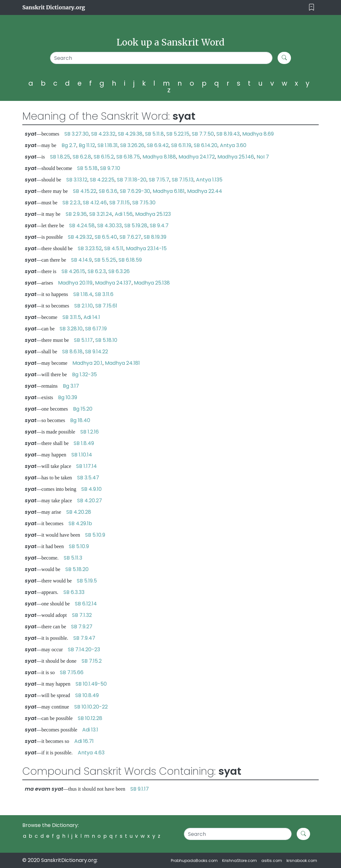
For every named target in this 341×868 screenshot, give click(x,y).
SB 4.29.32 (80, 237)
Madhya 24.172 (197, 157)
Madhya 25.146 (236, 157)
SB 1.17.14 (87, 466)
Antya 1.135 (209, 180)
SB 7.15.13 (183, 180)
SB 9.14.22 (97, 352)
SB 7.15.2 (92, 661)
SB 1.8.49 (84, 443)
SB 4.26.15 (73, 271)
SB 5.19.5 (87, 581)
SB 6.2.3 (97, 271)
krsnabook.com (302, 861)
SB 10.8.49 (87, 695)
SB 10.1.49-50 (91, 684)
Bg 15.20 (83, 409)
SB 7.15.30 (144, 203)
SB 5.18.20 (77, 569)
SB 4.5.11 (114, 248)
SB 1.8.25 (60, 157)
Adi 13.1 (90, 730)
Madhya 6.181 (169, 191)
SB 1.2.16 (90, 432)
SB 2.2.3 (71, 203)
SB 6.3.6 (108, 191)
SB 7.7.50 (203, 134)
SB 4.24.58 (82, 226)
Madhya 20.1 (87, 363)
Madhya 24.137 (113, 283)
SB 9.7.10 (110, 168)
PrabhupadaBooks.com (194, 861)
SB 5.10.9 (95, 535)
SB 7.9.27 (82, 627)
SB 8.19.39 (155, 237)
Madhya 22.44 (205, 191)
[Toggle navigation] (312, 7)
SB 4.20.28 (79, 512)
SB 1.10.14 (82, 455)
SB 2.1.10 (83, 306)
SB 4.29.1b (80, 523)
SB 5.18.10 (106, 340)
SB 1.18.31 (108, 145)
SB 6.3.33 (74, 592)
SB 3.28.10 (71, 329)
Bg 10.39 (68, 397)
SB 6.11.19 (181, 145)
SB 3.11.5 (72, 317)
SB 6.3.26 (119, 271)
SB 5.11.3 (73, 558)
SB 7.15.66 (72, 672)
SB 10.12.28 (90, 718)
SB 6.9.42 (158, 145)
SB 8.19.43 (228, 134)
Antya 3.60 (233, 145)
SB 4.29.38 (130, 134)
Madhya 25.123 (153, 214)
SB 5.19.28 (136, 226)
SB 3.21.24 (101, 214)
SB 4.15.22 (85, 191)
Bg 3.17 (71, 386)
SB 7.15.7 (159, 180)
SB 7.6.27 (130, 237)
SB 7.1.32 (82, 615)
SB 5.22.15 (178, 134)
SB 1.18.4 (83, 294)
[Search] (161, 58)
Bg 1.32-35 (84, 374)
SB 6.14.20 (206, 145)
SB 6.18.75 (128, 157)
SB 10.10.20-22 (91, 707)
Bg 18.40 (80, 420)
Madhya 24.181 (122, 363)
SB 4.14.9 (81, 260)
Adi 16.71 (84, 741)
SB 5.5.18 (87, 168)
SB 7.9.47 (84, 638)
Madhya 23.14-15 (146, 248)
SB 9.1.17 (140, 789)
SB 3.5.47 (88, 478)
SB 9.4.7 (159, 226)
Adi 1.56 (124, 214)
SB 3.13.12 (77, 180)
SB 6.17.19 (96, 329)
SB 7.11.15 (120, 203)
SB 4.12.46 (95, 203)
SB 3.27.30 (76, 134)
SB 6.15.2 (104, 157)
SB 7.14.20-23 (84, 649)
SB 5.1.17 (83, 340)
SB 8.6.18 (72, 352)
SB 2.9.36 (76, 214)
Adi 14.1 (92, 317)
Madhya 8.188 (159, 157)
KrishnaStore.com (239, 861)
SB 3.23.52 (90, 248)
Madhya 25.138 (152, 283)
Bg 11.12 (87, 145)
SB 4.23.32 (103, 134)
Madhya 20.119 (75, 283)
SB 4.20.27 (90, 501)
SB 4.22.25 (102, 180)
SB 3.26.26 (132, 145)
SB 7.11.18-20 (132, 180)
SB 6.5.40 (106, 237)
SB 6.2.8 (82, 157)
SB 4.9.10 (91, 489)
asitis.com (272, 861)
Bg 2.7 (69, 145)
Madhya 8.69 (258, 134)
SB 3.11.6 (104, 294)
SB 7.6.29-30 (135, 191)
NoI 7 (263, 157)
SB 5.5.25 (105, 260)
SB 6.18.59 (130, 260)
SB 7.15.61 (106, 306)
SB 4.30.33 (109, 226)
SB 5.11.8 (154, 134)
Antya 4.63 (91, 753)
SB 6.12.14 (86, 604)
